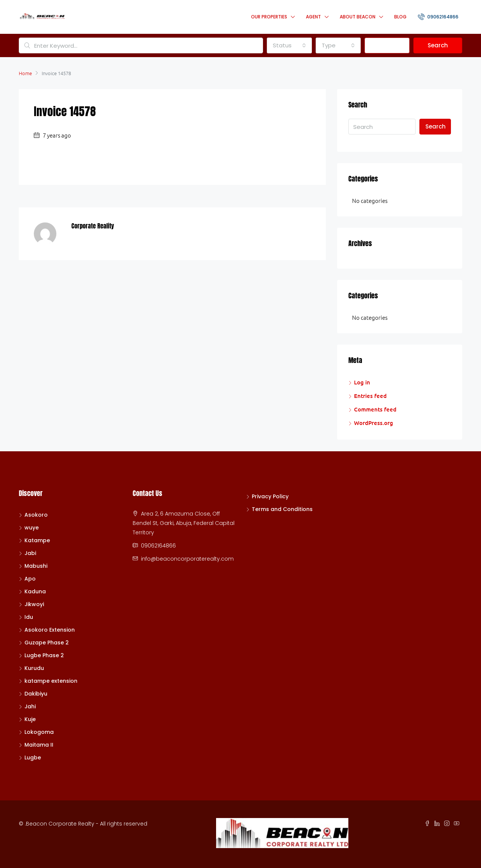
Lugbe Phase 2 (44, 655)
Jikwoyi (34, 604)
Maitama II (39, 745)
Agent (313, 17)
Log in (362, 382)
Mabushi (36, 566)
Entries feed (370, 396)
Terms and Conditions (282, 509)
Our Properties (269, 17)
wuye (32, 528)
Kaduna (35, 591)
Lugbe (33, 758)
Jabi (30, 553)
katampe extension (51, 681)
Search (438, 45)
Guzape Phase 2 (47, 643)
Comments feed (375, 409)
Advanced (387, 45)
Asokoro (36, 515)
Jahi (30, 706)
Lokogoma (39, 732)
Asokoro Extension (50, 630)
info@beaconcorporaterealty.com (187, 559)
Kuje (30, 719)
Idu (29, 617)
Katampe (37, 540)
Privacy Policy (270, 496)
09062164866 (438, 17)
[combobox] (289, 45)
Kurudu (34, 668)
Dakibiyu (36, 694)
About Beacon (358, 17)
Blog (400, 17)
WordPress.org (374, 423)
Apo (30, 579)
